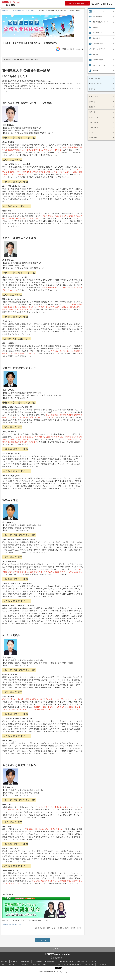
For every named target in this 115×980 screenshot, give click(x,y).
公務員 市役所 (63, 928)
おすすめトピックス (96, 84)
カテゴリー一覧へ (42, 940)
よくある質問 (102, 964)
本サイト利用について (9, 964)
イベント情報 (94, 122)
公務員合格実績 (98, 43)
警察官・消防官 (76, 928)
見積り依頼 (96, 38)
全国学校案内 (57, 958)
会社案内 (4, 961)
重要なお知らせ (94, 79)
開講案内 (92, 107)
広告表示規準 (50, 961)
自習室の (98, 60)
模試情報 (92, 112)
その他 (91, 133)
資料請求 (96, 27)
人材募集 (96, 54)
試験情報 (92, 102)
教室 (99, 65)
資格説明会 (100, 22)
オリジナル (99, 49)
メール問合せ (97, 33)
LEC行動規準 (37, 961)
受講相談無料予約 (76, 3)
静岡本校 (5, 11)
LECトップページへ (99, 11)
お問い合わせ (89, 964)
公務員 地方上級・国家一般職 (23, 11)
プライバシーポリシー (66, 961)
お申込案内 (24, 964)
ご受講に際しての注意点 (40, 964)
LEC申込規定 (56, 964)
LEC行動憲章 (25, 961)
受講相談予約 (97, 16)
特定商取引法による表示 (72, 964)
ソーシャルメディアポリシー (87, 961)
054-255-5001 (103, 4)
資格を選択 (93, 138)
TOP (57, 949)
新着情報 (92, 89)
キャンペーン (94, 117)
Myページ (96, 71)
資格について (94, 97)
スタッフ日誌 (94, 127)
